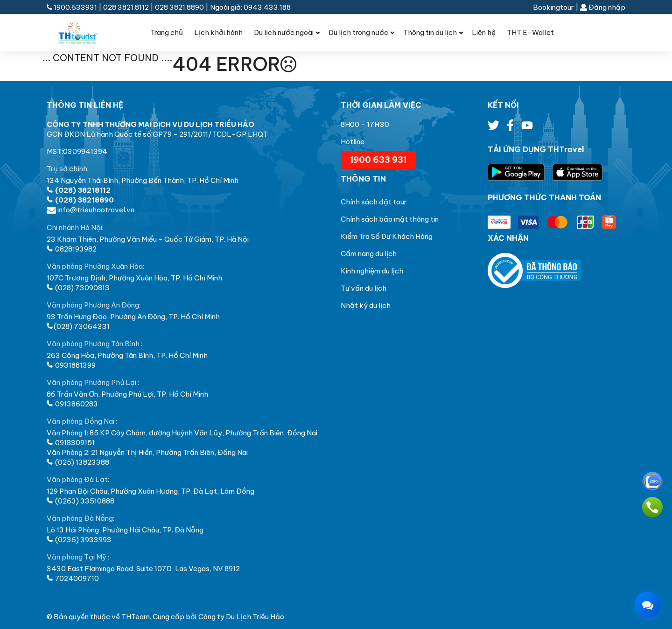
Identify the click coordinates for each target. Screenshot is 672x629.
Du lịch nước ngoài (284, 32)
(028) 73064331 (78, 326)
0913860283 (72, 404)
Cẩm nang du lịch (369, 254)
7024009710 (73, 578)
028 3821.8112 (126, 7)
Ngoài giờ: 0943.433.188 (250, 7)
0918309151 (71, 443)
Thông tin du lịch (430, 32)
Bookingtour (553, 7)
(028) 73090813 (78, 288)
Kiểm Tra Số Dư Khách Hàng (387, 236)
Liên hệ (484, 32)
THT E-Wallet (530, 32)
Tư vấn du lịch (364, 288)
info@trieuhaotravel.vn (91, 210)
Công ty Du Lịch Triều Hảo (241, 617)
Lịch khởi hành (218, 32)
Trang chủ (167, 32)
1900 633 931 (378, 160)
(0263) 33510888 (80, 501)
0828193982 (72, 249)
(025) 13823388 (78, 462)
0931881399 (71, 365)
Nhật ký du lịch (366, 305)
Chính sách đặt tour (374, 202)
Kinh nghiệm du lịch (372, 271)
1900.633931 (73, 7)
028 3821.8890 (179, 7)
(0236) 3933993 (79, 540)
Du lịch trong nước (358, 32)
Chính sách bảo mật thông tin (390, 219)
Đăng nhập (603, 7)
